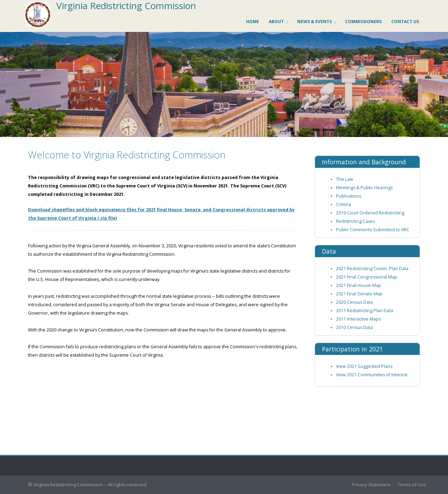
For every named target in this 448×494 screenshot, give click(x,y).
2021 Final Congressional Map (367, 277)
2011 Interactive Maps (358, 319)
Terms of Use (412, 485)
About (276, 22)
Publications (349, 196)
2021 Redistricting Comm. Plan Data (372, 269)
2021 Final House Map (359, 285)
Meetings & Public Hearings (364, 188)
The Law (345, 179)
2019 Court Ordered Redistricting (370, 213)
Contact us (405, 22)
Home (253, 22)
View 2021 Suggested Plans (364, 366)
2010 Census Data (354, 327)
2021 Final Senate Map (359, 294)
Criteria (344, 204)
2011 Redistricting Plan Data (365, 311)
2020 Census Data (354, 302)
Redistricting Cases (355, 221)
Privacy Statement (371, 485)
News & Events (314, 22)
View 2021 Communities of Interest (372, 375)
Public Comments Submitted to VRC (373, 230)
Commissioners (363, 22)
